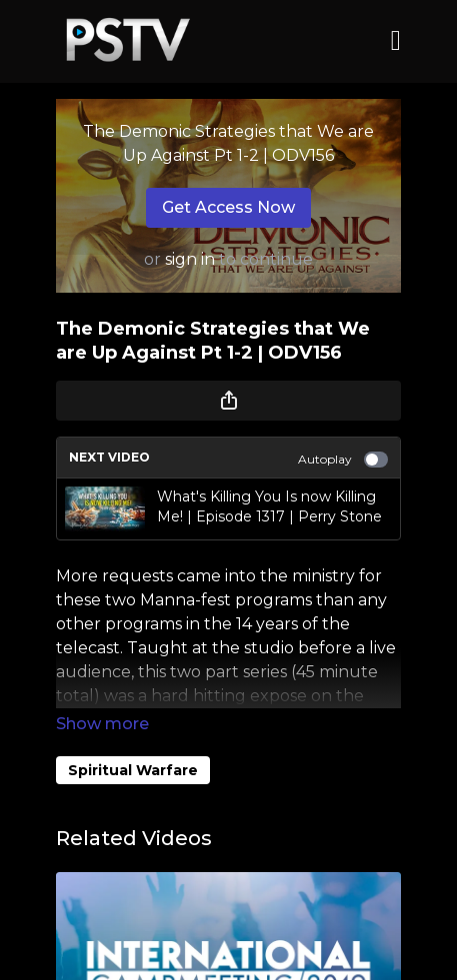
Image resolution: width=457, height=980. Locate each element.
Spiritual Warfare (133, 770)
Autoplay (343, 460)
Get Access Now (228, 207)
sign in (190, 259)
